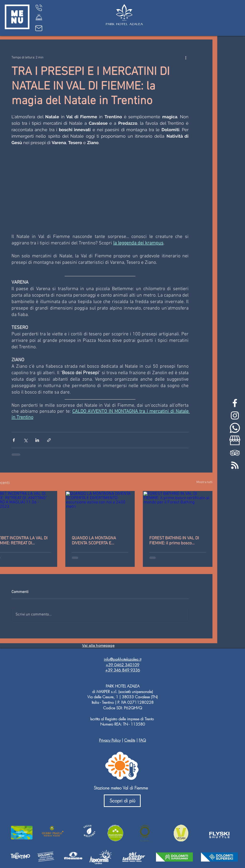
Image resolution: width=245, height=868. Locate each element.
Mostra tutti (204, 482)
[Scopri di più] (122, 801)
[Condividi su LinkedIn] (37, 440)
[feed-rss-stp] (235, 465)
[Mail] (39, 28)
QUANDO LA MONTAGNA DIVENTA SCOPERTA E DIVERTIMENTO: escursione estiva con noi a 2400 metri (97, 541)
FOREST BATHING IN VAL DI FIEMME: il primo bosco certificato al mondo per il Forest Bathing (174, 541)
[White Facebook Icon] (235, 403)
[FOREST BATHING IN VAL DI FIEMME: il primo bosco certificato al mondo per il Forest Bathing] (178, 511)
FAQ (142, 740)
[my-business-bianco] (235, 440)
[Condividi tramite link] (49, 440)
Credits (130, 740)
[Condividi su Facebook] (14, 440)
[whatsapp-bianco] (235, 428)
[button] (17, 17)
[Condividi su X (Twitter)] (25, 440)
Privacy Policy (110, 740)
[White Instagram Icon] (235, 415)
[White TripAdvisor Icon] (235, 453)
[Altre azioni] (186, 57)
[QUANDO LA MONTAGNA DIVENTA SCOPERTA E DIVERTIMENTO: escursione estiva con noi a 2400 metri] (100, 511)
